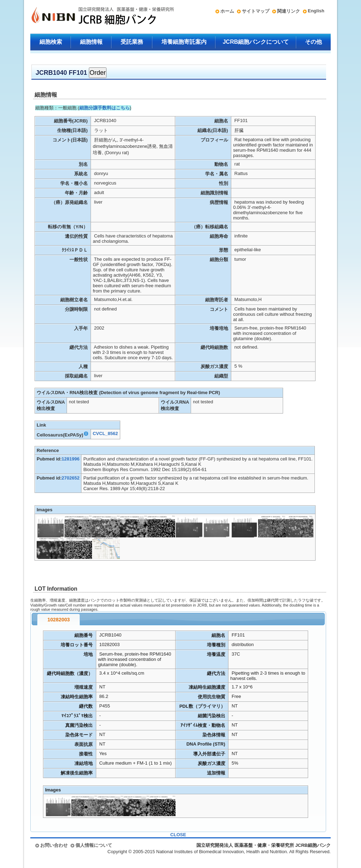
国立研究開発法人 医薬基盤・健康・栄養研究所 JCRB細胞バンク (95, 17)
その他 (313, 42)
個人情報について (94, 845)
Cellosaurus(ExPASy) (63, 435)
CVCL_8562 (105, 433)
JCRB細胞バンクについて (256, 42)
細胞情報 (91, 42)
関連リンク (289, 11)
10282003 (59, 620)
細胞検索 (51, 42)
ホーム (227, 11)
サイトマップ (256, 11)
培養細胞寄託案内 (184, 42)
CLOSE (178, 835)
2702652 (71, 478)
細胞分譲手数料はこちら (105, 108)
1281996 (71, 459)
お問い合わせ (54, 845)
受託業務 (132, 42)
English (316, 11)
